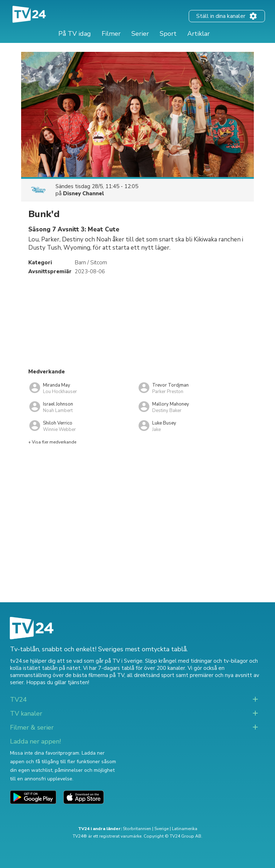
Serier (140, 34)
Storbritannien (137, 829)
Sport (168, 34)
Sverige (161, 829)
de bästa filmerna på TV (95, 675)
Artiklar (199, 34)
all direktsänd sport (151, 675)
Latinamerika (185, 829)
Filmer (111, 34)
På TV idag (75, 34)
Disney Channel (84, 193)
